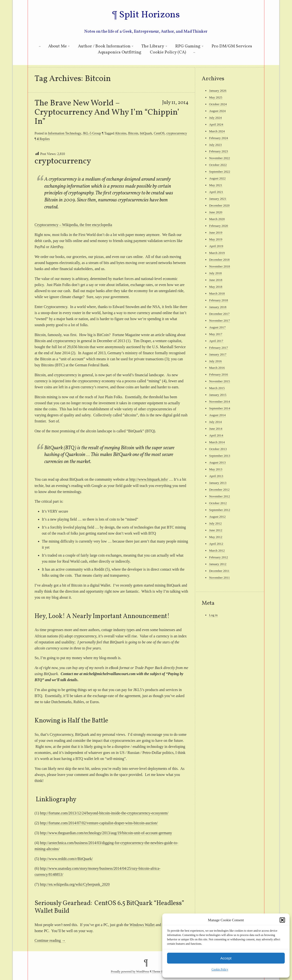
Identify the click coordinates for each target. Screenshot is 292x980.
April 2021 (216, 192)
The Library (153, 46)
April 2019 (216, 246)
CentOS (159, 133)
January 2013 (218, 483)
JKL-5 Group (92, 133)
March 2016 (217, 368)
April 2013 (216, 476)
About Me (58, 46)
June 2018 (215, 280)
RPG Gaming (188, 46)
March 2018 (217, 293)
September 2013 (219, 456)
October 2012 (218, 503)
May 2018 (215, 287)
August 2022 (217, 178)
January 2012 (218, 564)
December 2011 (219, 571)
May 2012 (215, 537)
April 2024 (216, 124)
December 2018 (219, 260)
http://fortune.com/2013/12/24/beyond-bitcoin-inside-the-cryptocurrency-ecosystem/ (104, 813)
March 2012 (217, 550)
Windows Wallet (142, 925)
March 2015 (217, 388)
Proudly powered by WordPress (130, 972)
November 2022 (219, 158)
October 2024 (218, 104)
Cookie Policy (220, 969)
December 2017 (219, 314)
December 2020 (219, 205)
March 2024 (217, 131)
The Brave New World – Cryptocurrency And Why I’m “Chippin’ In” (107, 112)
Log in (213, 615)
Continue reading (50, 940)
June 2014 (215, 429)
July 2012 (215, 523)
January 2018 (218, 307)
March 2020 (217, 219)
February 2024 (218, 138)
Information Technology (64, 133)
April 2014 (216, 435)
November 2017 (219, 321)
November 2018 (219, 266)
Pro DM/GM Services (232, 46)
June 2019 (215, 232)
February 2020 (218, 226)
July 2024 (215, 118)
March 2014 (217, 442)
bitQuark (146, 133)
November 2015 (219, 381)
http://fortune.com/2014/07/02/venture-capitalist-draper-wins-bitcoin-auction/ (99, 823)
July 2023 (215, 145)
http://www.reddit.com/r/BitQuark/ (66, 859)
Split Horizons (149, 15)
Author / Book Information (104, 46)
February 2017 (218, 348)
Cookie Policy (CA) (168, 52)
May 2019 (215, 239)
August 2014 (217, 415)
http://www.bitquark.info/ (149, 479)
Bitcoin (133, 133)
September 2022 (219, 172)
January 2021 (218, 199)
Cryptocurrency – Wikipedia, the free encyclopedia (73, 225)
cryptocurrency (177, 133)
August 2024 (217, 111)
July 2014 (215, 422)
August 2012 (217, 517)
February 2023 (218, 151)
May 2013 (215, 469)
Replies (43, 139)
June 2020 (215, 212)
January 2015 (218, 395)
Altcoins (121, 133)
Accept (226, 958)
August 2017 (217, 327)
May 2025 (215, 97)
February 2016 (218, 374)
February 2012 (218, 557)
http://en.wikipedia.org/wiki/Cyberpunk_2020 (75, 884)
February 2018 (218, 300)
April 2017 (216, 341)
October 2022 (218, 165)
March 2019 (217, 253)
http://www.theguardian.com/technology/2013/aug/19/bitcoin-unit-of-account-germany (106, 833)
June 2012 (215, 530)
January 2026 (218, 91)
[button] (282, 920)
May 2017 (215, 334)
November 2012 (219, 496)
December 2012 (219, 490)
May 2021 (215, 185)
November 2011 (219, 578)
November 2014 (219, 402)
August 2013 (217, 462)
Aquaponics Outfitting (120, 52)
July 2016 (215, 361)
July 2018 (215, 273)
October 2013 (218, 449)
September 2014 (219, 408)
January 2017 (218, 354)
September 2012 (219, 510)
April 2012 (216, 544)
